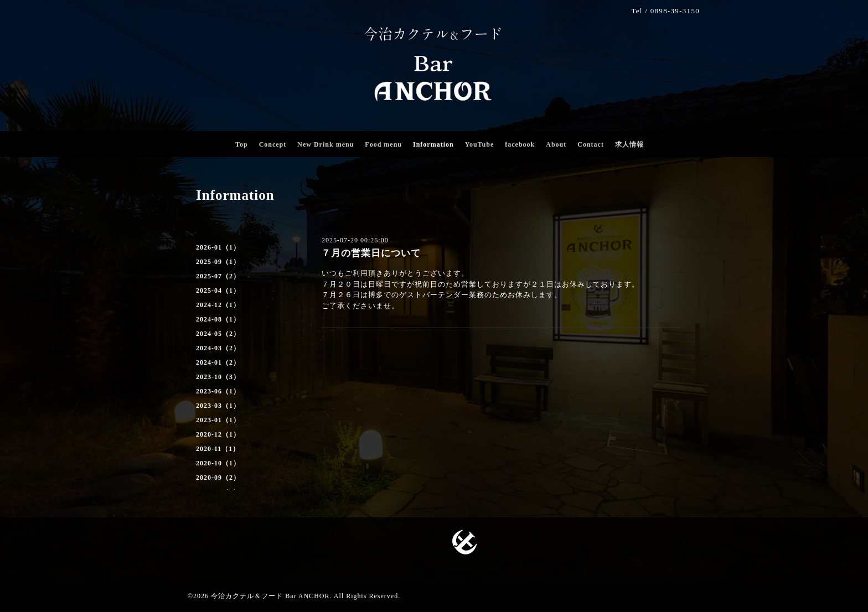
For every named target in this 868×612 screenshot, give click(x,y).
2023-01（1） (218, 420)
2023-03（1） (218, 406)
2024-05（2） (218, 334)
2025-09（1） (218, 262)
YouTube (480, 144)
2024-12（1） (218, 305)
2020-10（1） (218, 463)
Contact (591, 144)
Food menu (383, 144)
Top (242, 144)
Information (433, 144)
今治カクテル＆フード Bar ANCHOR (270, 596)
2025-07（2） (218, 276)
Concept (273, 144)
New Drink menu (325, 144)
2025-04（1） (218, 291)
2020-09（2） (218, 478)
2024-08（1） (218, 319)
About (556, 144)
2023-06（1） (218, 391)
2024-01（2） (218, 362)
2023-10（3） (218, 377)
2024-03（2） (218, 348)
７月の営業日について (371, 253)
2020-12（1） (218, 434)
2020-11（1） (218, 449)
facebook (520, 144)
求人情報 (629, 144)
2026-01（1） (218, 247)
